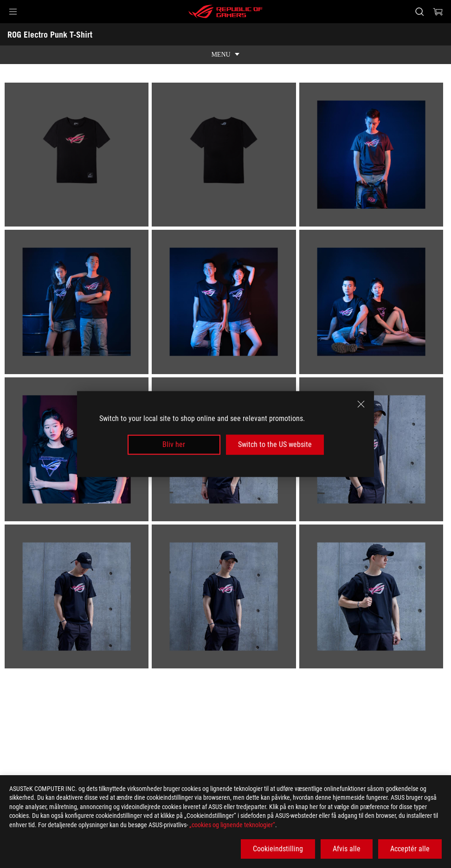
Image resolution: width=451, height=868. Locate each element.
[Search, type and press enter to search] (419, 12)
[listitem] (78, 156)
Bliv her (174, 444)
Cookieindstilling (278, 849)
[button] (13, 12)
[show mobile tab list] (225, 55)
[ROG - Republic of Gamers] (225, 12)
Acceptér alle (410, 849)
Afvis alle (347, 849)
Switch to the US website (275, 444)
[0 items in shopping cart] (438, 12)
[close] (361, 404)
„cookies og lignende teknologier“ (232, 825)
